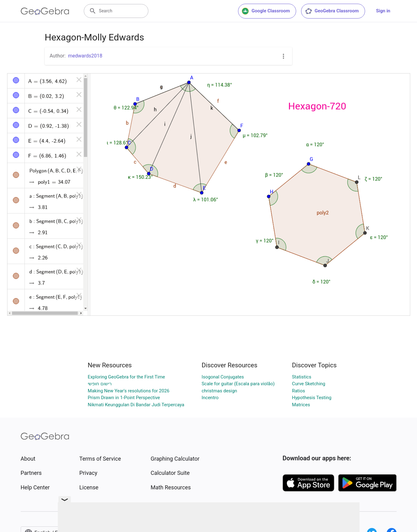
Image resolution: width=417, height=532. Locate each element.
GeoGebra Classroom (332, 11)
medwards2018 (85, 56)
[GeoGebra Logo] (45, 11)
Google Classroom (266, 11)
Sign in (383, 11)
